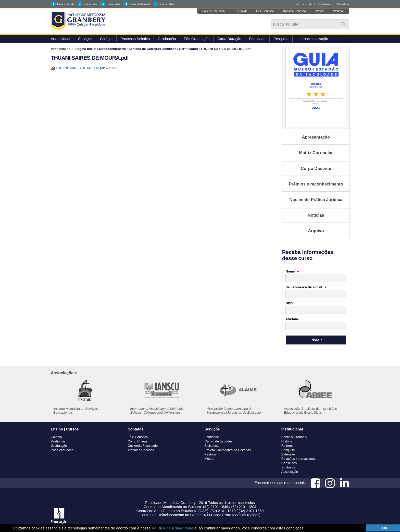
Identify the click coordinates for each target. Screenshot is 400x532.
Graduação (167, 39)
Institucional (60, 39)
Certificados (189, 49)
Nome (292, 271)
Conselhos (289, 463)
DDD (289, 303)
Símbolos (288, 467)
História (287, 441)
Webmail (339, 11)
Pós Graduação (62, 450)
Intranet (319, 11)
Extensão (288, 454)
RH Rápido (240, 11)
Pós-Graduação (197, 39)
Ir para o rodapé (167, 4)
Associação (290, 472)
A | (297, 4)
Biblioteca (212, 446)
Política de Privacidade (172, 528)
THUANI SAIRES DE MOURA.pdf (78, 68)
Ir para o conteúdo (66, 4)
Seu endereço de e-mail (306, 287)
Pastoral (211, 454)
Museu (209, 459)
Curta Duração (229, 39)
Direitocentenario (112, 49)
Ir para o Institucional (140, 4)
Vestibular (58, 441)
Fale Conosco (265, 11)
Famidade (257, 39)
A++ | (312, 4)
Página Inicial (86, 49)
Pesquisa (281, 39)
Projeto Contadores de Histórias (228, 450)
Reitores (287, 446)
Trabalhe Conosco (294, 11)
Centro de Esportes (219, 441)
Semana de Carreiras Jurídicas (152, 49)
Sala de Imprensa (214, 11)
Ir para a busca (113, 4)
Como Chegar (138, 441)
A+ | (304, 4)
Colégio (106, 39)
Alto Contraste (342, 4)
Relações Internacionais (299, 459)
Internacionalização (312, 39)
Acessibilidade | (325, 4)
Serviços (85, 39)
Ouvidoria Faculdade (143, 446)
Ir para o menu (90, 4)
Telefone (292, 319)
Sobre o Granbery (294, 437)
